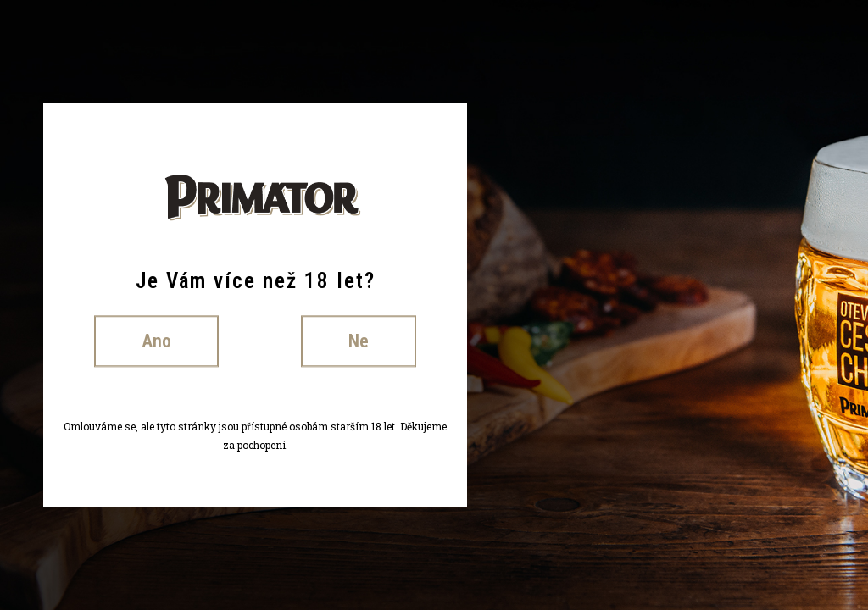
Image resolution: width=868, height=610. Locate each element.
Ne (359, 341)
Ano (156, 341)
